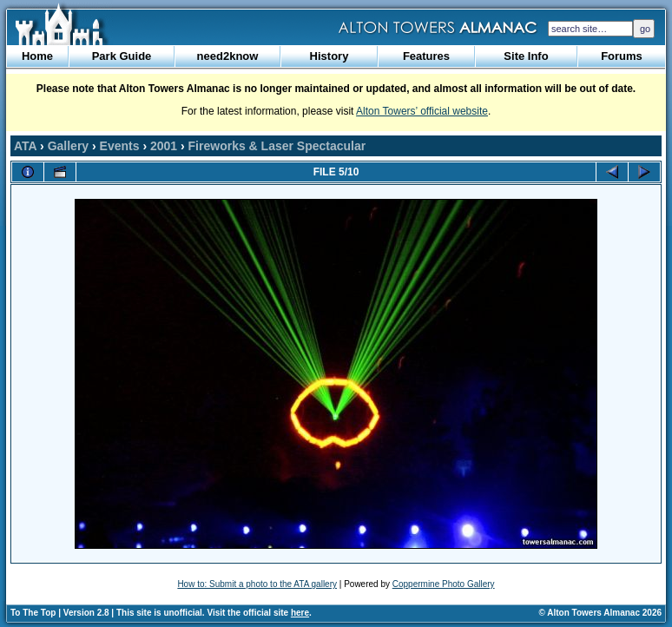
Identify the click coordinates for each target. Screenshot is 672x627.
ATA (25, 146)
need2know (228, 56)
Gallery (68, 146)
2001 (164, 146)
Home (37, 56)
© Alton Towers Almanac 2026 (600, 613)
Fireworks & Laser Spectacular (277, 146)
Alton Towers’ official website (422, 111)
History (329, 56)
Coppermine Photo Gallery (444, 584)
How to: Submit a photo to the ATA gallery (257, 584)
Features (426, 56)
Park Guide (122, 56)
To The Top (33, 613)
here (300, 613)
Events (120, 146)
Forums (622, 56)
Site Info (526, 56)
